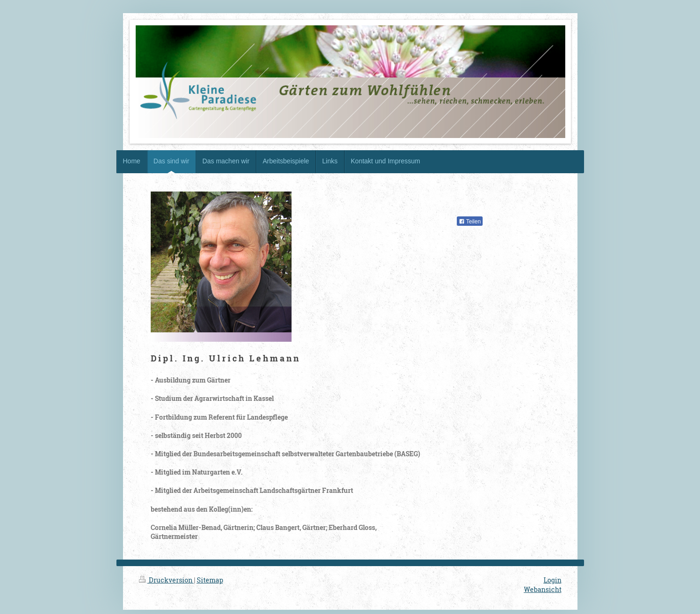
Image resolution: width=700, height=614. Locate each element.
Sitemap (210, 580)
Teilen (470, 222)
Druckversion (166, 580)
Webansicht (543, 589)
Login (553, 580)
